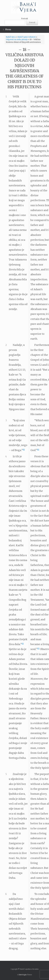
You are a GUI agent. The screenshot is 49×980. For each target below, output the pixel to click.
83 (23, 644)
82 (24, 449)
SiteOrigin (23, 975)
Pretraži (24, 19)
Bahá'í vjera (11, 37)
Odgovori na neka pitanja (17, 40)
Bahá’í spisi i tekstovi (27, 37)
